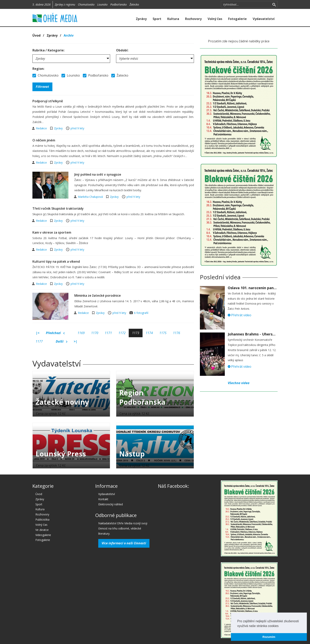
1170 (95, 333)
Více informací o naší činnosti (124, 543)
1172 (122, 333)
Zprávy (141, 19)
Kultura (173, 19)
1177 (39, 341)
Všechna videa (239, 383)
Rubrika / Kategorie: (48, 50)
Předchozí (55, 333)
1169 (81, 333)
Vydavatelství (264, 19)
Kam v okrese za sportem (52, 232)
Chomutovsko (86, 4)
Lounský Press (61, 454)
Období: (122, 50)
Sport (157, 19)
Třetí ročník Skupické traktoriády (58, 208)
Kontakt (103, 499)
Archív (69, 35)
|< (38, 333)
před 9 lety (77, 128)
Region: (38, 69)
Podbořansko (119, 4)
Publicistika (42, 519)
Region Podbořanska (142, 397)
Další (62, 342)
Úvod (36, 35)
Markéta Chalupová (91, 197)
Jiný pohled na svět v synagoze (98, 174)
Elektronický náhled (111, 504)
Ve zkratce (42, 530)
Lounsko (102, 4)
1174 (149, 333)
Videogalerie (43, 535)
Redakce (42, 128)
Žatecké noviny (62, 402)
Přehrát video (240, 315)
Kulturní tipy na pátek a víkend (56, 261)
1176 (177, 333)
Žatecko (134, 4)
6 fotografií (141, 313)
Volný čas (215, 19)
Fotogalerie (237, 19)
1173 (136, 333)
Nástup (132, 454)
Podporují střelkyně (48, 101)
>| (76, 341)
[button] (280, 626)
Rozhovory (193, 19)
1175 (163, 333)
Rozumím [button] (269, 637)
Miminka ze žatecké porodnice (98, 295)
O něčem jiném (44, 140)
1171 (108, 333)
